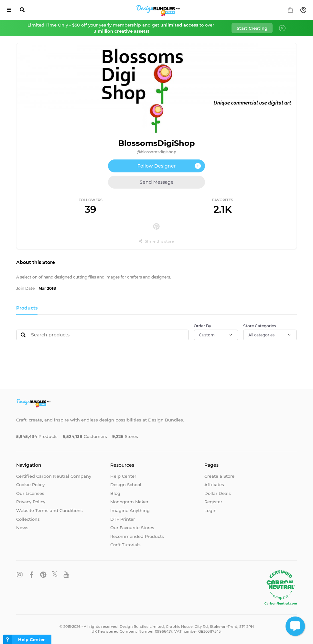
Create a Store (219, 476)
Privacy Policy (31, 502)
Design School (126, 485)
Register (213, 502)
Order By (202, 326)
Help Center (123, 476)
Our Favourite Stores (132, 528)
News (22, 528)
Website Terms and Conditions (49, 510)
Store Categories (259, 326)
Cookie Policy (30, 485)
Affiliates (214, 485)
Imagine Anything (130, 510)
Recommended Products (137, 536)
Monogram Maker (129, 502)
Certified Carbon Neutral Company (54, 476)
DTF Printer (123, 519)
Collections (28, 519)
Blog (115, 493)
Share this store (156, 241)
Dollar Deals (218, 493)
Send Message (157, 182)
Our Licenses (30, 493)
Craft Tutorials (125, 545)
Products (27, 308)
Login (210, 510)
